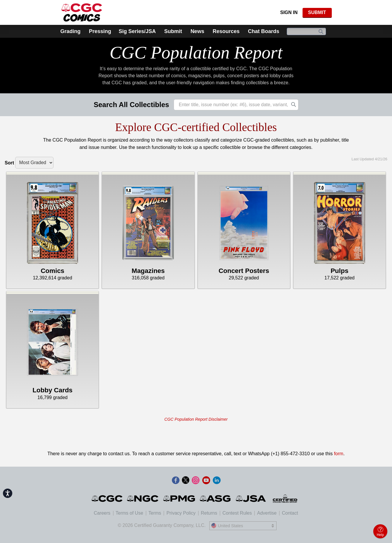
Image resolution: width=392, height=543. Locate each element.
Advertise (267, 513)
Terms (155, 513)
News (197, 31)
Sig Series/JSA (137, 31)
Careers (102, 513)
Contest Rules (237, 513)
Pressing (100, 31)
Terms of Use (129, 513)
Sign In (289, 12)
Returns (209, 513)
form (339, 454)
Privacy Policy (181, 513)
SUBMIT (317, 12)
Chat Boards (264, 31)
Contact (290, 513)
